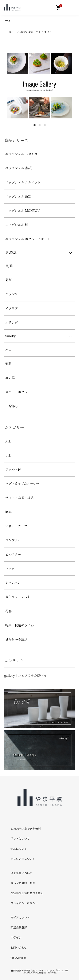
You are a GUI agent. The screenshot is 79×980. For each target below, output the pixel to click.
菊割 (8, 280)
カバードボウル (16, 392)
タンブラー (13, 540)
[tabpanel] (39, 86)
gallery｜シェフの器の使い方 (25, 675)
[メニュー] (72, 7)
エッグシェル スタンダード (25, 154)
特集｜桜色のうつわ (19, 625)
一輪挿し (12, 406)
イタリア (12, 308)
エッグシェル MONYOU (23, 210)
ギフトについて (20, 838)
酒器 (8, 512)
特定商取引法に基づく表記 (27, 893)
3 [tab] (45, 125)
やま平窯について (21, 873)
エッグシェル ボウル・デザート (28, 239)
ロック (10, 568)
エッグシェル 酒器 (18, 196)
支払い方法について (23, 859)
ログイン (16, 937)
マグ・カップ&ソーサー (22, 483)
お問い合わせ (19, 947)
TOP (8, 21)
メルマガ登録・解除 (23, 883)
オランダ (11, 322)
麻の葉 (10, 378)
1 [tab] (35, 125)
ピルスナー (13, 554)
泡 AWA (11, 252)
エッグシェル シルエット (23, 182)
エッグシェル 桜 (17, 224)
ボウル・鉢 (13, 469)
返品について (19, 849)
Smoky (10, 336)
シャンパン (13, 583)
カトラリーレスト (18, 597)
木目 (8, 349)
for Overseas (18, 958)
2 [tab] (40, 125)
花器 (8, 611)
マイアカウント (20, 917)
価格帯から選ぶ (16, 639)
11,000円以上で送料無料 (26, 829)
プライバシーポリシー (24, 903)
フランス (12, 294)
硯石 (8, 363)
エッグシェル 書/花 (19, 168)
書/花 (9, 266)
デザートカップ (16, 526)
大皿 (8, 441)
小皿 (8, 455)
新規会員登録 (19, 927)
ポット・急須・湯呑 (19, 498)
